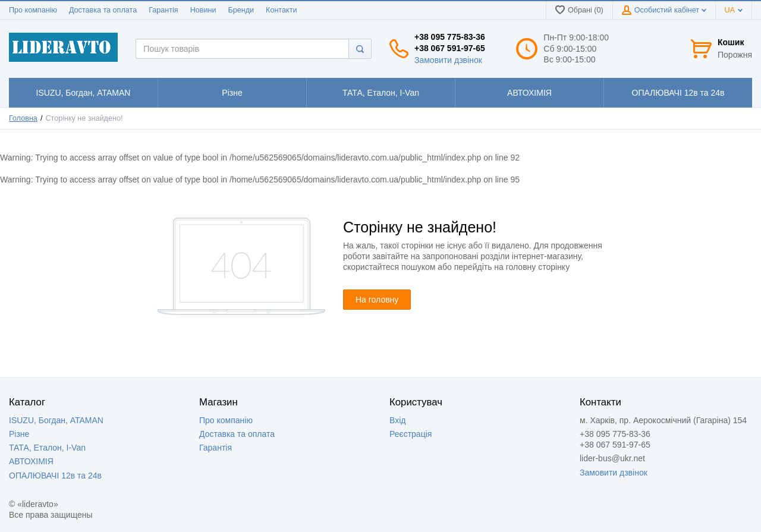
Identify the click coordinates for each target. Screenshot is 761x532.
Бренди (241, 10)
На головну (377, 300)
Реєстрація (411, 434)
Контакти (281, 10)
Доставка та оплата (103, 10)
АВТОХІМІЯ (31, 461)
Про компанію (33, 10)
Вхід (397, 420)
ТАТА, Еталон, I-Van (47, 448)
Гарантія (163, 10)
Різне (19, 434)
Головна (23, 118)
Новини (203, 10)
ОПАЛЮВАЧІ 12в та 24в (55, 476)
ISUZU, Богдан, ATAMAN (56, 420)
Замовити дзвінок (448, 60)
